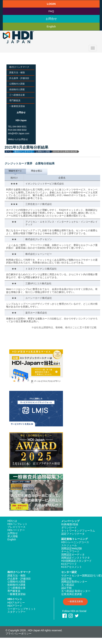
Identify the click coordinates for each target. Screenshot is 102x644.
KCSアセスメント (72, 567)
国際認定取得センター (74, 582)
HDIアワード (15, 606)
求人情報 (13, 536)
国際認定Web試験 (72, 548)
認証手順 (66, 588)
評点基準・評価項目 (19, 78)
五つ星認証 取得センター (76, 591)
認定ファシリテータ (73, 534)
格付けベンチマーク (19, 67)
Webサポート (15, 171)
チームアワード (70, 551)
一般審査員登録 (17, 106)
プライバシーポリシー (19, 634)
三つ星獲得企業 (17, 95)
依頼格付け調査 (17, 89)
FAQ (51, 11)
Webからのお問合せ (18, 139)
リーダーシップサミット (22, 609)
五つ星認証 (68, 585)
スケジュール (69, 545)
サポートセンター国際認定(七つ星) (82, 576)
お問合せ (51, 19)
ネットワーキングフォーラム (78, 531)
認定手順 (66, 579)
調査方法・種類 (17, 73)
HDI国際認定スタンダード (76, 561)
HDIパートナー (16, 530)
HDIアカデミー (16, 603)
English (51, 26)
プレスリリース (16, 527)
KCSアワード (69, 564)
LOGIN (51, 4)
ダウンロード (69, 527)
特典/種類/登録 (70, 524)
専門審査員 (15, 101)
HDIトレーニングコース (75, 542)
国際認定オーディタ (73, 555)
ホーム (8, 152)
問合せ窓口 (37, 171)
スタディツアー (16, 612)
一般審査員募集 (75, 601)
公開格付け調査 (17, 84)
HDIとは (12, 521)
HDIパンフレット (17, 524)
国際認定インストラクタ (76, 558)
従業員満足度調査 (72, 594)
